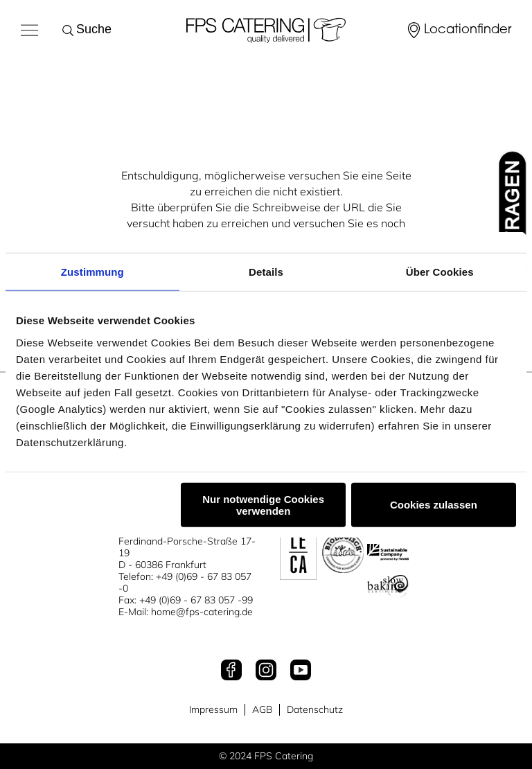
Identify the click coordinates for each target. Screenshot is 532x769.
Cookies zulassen (434, 505)
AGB (262, 710)
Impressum (213, 710)
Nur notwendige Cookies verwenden (263, 504)
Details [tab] (266, 272)
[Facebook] (231, 671)
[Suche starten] (71, 30)
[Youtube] (301, 671)
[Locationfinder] (458, 31)
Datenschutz (315, 710)
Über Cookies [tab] (440, 272)
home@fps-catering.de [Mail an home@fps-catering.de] (202, 612)
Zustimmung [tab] (92, 272)
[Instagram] (266, 671)
